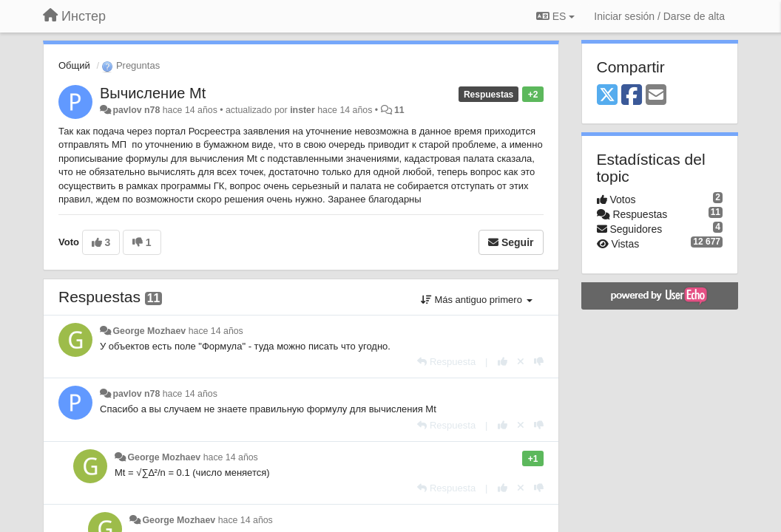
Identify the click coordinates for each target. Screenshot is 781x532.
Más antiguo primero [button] (477, 300)
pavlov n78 (136, 110)
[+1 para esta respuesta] (503, 362)
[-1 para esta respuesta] (539, 362)
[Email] (656, 96)
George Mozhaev (149, 331)
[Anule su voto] (521, 362)
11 (399, 110)
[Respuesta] (446, 362)
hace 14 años (216, 331)
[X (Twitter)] (607, 96)
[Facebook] (632, 96)
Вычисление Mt (153, 93)
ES (555, 16)
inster (302, 110)
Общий (74, 65)
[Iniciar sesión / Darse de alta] (659, 16)
